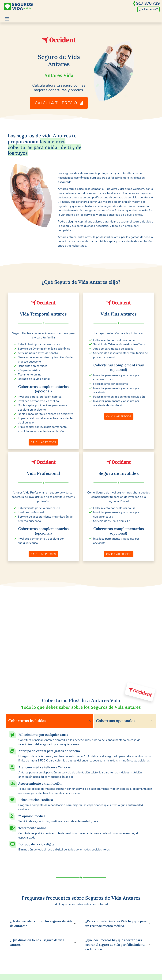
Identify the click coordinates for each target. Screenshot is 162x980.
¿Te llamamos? (148, 9)
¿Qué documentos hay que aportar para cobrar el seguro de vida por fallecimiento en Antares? (115, 945)
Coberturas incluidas (27, 721)
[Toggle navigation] (7, 19)
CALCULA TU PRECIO (59, 103)
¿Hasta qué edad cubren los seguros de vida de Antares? (41, 923)
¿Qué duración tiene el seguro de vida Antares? (37, 942)
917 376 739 (148, 4)
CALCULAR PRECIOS (43, 442)
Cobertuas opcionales (116, 721)
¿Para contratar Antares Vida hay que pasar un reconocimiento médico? (117, 923)
